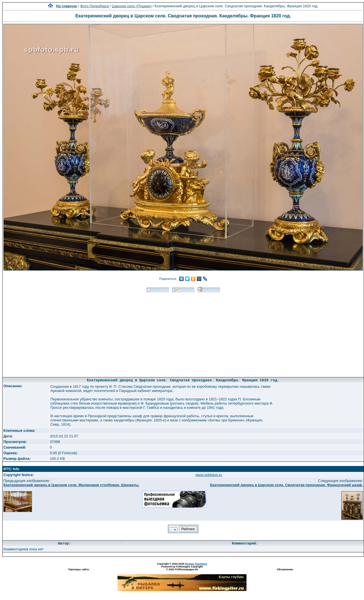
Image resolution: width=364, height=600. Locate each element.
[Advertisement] (183, 333)
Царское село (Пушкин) (132, 6)
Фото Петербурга (95, 6)
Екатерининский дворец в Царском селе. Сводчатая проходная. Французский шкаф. (286, 485)
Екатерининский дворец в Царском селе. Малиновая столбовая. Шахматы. (71, 485)
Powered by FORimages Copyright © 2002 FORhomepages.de (182, 568)
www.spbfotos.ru (209, 475)
